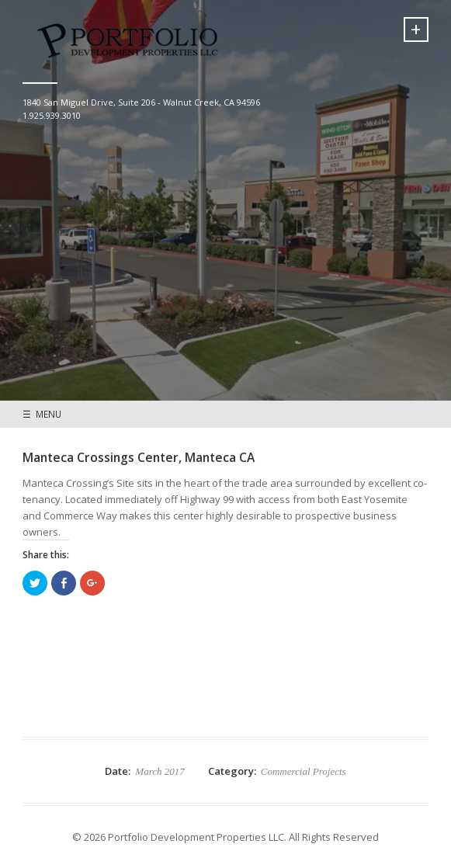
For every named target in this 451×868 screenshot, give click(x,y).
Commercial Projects (304, 771)
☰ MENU (42, 414)
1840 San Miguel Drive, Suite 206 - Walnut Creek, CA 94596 (141, 102)
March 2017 (160, 771)
